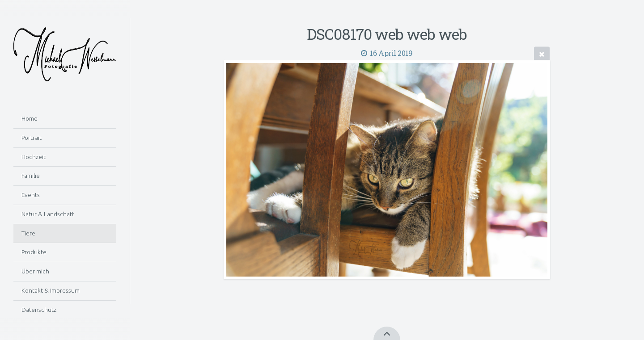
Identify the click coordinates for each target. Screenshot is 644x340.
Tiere (28, 233)
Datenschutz (39, 310)
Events (31, 195)
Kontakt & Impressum (51, 290)
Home (30, 118)
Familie (31, 176)
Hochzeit (34, 157)
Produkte (34, 252)
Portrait (32, 138)
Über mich (35, 271)
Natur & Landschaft (48, 214)
